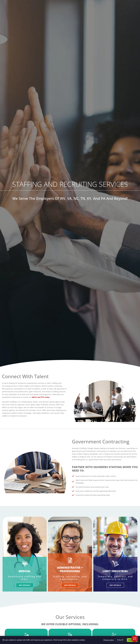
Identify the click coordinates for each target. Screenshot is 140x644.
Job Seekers (58, 10)
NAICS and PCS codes (41, 397)
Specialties (96, 10)
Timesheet (116, 5)
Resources (97, 15)
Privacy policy (106, 640)
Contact (114, 15)
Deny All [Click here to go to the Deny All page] (118, 640)
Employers (77, 10)
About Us (114, 10)
